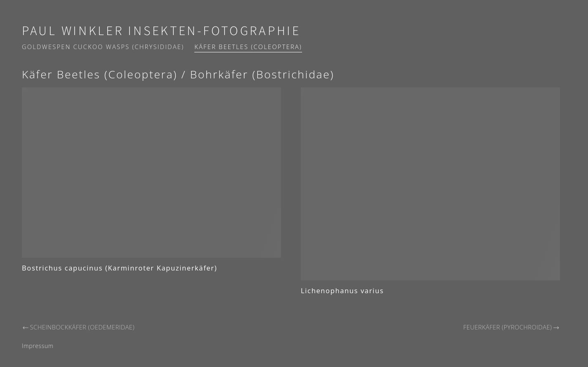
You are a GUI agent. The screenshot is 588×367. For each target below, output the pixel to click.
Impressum (38, 346)
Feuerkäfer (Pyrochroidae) (512, 327)
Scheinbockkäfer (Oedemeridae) (78, 327)
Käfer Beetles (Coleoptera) (248, 47)
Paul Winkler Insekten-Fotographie (161, 31)
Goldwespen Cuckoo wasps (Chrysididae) (103, 47)
